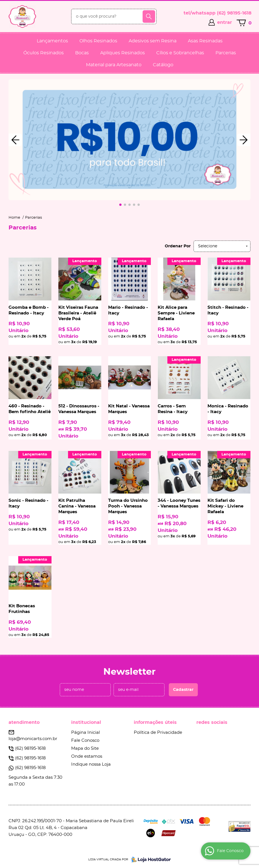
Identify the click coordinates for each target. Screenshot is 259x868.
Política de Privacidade (158, 733)
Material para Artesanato (114, 65)
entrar (225, 22)
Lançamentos (52, 41)
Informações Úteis (155, 722)
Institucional (86, 722)
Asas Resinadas (205, 41)
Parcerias (226, 53)
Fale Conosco (85, 740)
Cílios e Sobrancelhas (180, 53)
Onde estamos (87, 756)
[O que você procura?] (149, 16)
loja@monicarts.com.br (33, 739)
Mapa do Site (85, 748)
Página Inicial (86, 733)
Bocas (82, 53)
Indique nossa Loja (91, 764)
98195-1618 (234, 13)
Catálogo (163, 65)
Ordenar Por (178, 246)
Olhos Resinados (98, 41)
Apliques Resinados (123, 53)
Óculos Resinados (44, 53)
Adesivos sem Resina (153, 41)
